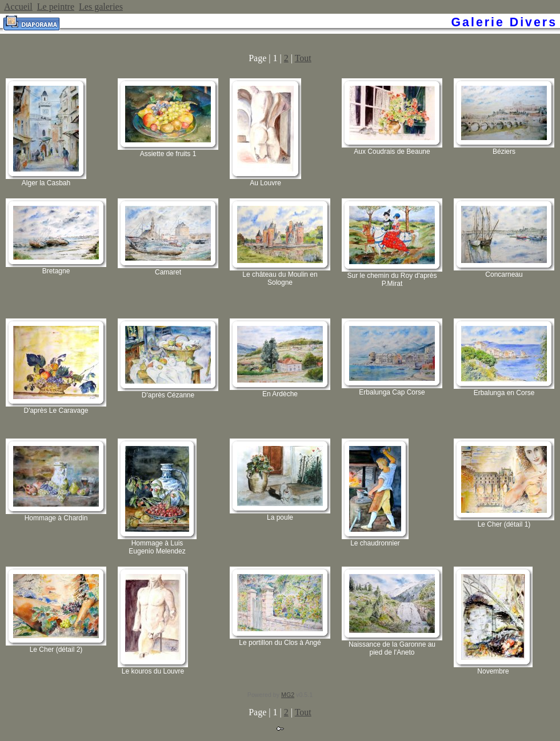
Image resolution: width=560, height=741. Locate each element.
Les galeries (101, 7)
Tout (303, 58)
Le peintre (56, 7)
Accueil (18, 7)
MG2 (288, 695)
